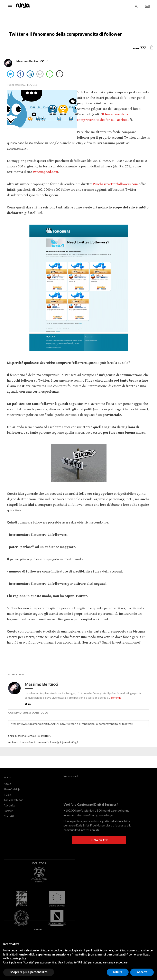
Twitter (45, 736)
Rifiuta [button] (118, 972)
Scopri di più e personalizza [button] (29, 972)
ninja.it (74, 776)
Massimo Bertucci (42, 684)
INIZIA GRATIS (99, 840)
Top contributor (13, 800)
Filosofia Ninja (12, 789)
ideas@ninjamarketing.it (64, 742)
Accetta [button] (142, 972)
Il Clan (7, 795)
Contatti (9, 816)
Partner (8, 811)
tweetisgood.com (45, 172)
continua (116, 698)
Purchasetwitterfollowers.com (115, 184)
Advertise (10, 805)
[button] (152, 48)
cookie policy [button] (18, 958)
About (7, 784)
